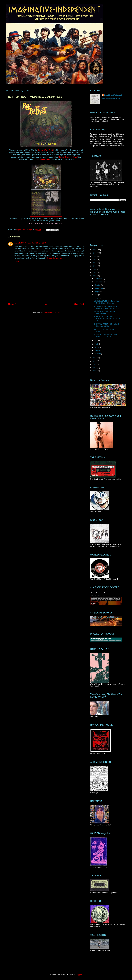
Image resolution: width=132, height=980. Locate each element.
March (97, 347)
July (96, 295)
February (98, 350)
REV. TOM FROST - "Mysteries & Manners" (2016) (107, 325)
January (98, 354)
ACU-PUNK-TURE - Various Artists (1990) (105, 313)
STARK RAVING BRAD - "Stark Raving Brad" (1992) (106, 336)
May (97, 341)
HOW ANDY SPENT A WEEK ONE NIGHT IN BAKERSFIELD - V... (107, 319)
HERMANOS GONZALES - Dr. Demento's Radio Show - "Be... (107, 307)
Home (47, 304)
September (99, 288)
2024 (95, 256)
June (97, 298)
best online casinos (55, 258)
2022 (95, 263)
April (97, 344)
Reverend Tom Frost (45, 150)
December (99, 279)
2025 (95, 253)
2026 (95, 250)
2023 (95, 259)
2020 (95, 269)
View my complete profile (111, 98)
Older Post (79, 304)
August (98, 292)
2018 (95, 276)
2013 (95, 371)
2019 (95, 272)
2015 (95, 364)
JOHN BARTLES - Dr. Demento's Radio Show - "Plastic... (107, 302)
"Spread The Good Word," (68, 157)
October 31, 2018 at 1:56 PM (36, 243)
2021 (95, 266)
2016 (95, 361)
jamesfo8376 (19, 243)
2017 (95, 358)
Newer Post (13, 304)
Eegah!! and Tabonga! (113, 95)
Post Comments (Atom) (51, 312)
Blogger (79, 975)
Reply (17, 261)
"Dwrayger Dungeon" (44, 159)
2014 (95, 368)
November (99, 282)
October (98, 285)
